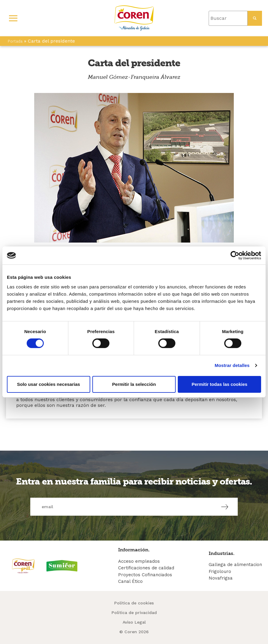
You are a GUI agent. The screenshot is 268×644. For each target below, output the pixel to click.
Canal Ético (130, 581)
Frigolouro (220, 571)
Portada (15, 41)
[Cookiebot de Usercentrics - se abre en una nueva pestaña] (235, 255)
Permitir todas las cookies (219, 384)
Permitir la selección (134, 384)
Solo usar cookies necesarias (49, 384)
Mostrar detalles (232, 365)
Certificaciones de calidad (146, 568)
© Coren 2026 (134, 632)
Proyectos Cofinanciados (145, 575)
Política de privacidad (134, 613)
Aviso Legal (134, 622)
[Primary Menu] (13, 18)
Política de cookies (134, 603)
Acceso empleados (139, 561)
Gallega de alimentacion (235, 565)
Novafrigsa (221, 578)
